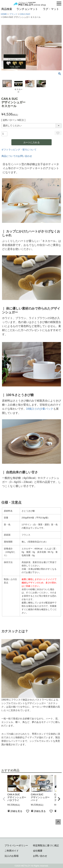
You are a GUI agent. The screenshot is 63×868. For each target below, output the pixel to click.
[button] (4, 799)
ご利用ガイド (12, 851)
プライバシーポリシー (16, 845)
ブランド (13, 14)
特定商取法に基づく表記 (46, 845)
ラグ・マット (51, 9)
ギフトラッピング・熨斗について (19, 150)
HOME (4, 14)
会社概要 (38, 851)
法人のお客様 (12, 856)
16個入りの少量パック (40, 409)
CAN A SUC (25, 14)
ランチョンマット (27, 9)
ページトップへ (58, 822)
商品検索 (7, 9)
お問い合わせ (40, 856)
